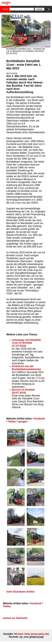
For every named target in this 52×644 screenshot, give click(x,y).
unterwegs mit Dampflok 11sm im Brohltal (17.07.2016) (26, 343)
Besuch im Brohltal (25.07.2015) (23, 391)
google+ (23, 422)
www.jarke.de (40, 634)
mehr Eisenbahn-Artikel (20, 592)
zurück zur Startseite (15, 618)
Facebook (39, 419)
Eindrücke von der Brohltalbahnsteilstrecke (26, 368)
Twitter (12, 422)
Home (5, 9)
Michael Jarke (22, 634)
